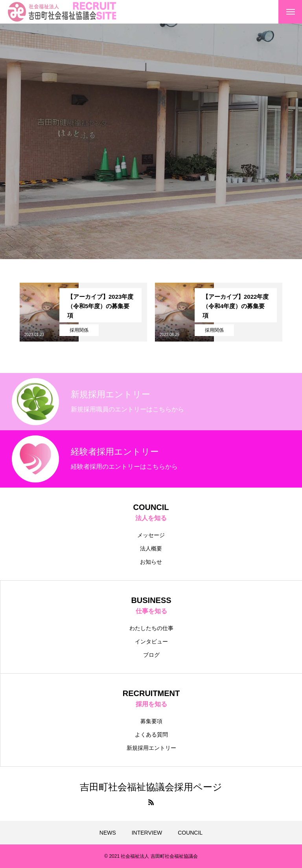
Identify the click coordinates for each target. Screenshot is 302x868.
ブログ (151, 655)
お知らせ (151, 562)
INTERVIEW (147, 833)
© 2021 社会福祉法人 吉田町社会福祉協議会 (151, 856)
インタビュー (151, 641)
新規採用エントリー (151, 748)
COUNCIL (190, 833)
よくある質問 (151, 735)
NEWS (108, 833)
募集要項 (151, 721)
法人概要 (151, 548)
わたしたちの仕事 (151, 628)
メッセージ (151, 535)
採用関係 (79, 330)
